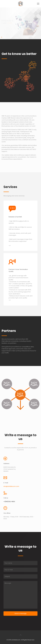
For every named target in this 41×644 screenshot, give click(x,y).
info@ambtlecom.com (11, 486)
